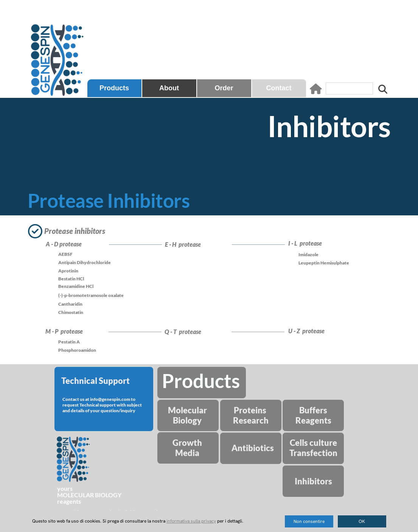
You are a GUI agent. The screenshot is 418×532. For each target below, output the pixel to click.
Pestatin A (69, 342)
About (169, 88)
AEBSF (65, 254)
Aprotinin (68, 271)
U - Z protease (308, 331)
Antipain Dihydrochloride (85, 262)
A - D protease (65, 244)
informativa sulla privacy (191, 521)
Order (224, 88)
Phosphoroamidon (77, 350)
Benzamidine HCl (76, 286)
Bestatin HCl (71, 279)
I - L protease (306, 243)
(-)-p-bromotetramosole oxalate (91, 295)
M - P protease (65, 331)
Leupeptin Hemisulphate (324, 263)
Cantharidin (70, 304)
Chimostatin (71, 312)
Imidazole (308, 254)
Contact (279, 88)
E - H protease (184, 244)
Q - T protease (184, 332)
